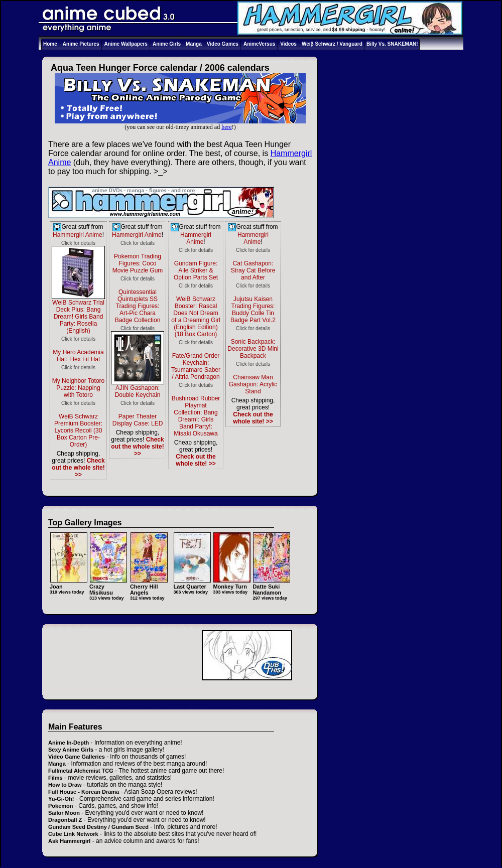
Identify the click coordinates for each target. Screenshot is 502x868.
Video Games (223, 44)
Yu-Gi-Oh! (61, 799)
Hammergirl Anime (78, 235)
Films (55, 778)
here (227, 127)
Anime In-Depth (69, 743)
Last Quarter (192, 583)
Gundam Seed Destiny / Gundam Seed (98, 827)
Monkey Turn (232, 583)
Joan (69, 583)
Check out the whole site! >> (78, 468)
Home (50, 44)
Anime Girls (167, 44)
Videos (288, 44)
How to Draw (65, 785)
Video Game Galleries (77, 757)
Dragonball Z (65, 820)
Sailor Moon (64, 813)
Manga (194, 44)
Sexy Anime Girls (71, 750)
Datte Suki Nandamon (271, 586)
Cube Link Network (73, 834)
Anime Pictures (81, 44)
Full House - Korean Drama (84, 792)
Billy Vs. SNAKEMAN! (392, 44)
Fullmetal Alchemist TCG (81, 771)
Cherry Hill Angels (149, 586)
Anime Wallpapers (126, 44)
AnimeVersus (259, 44)
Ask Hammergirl (69, 841)
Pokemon (61, 806)
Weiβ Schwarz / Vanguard (332, 44)
